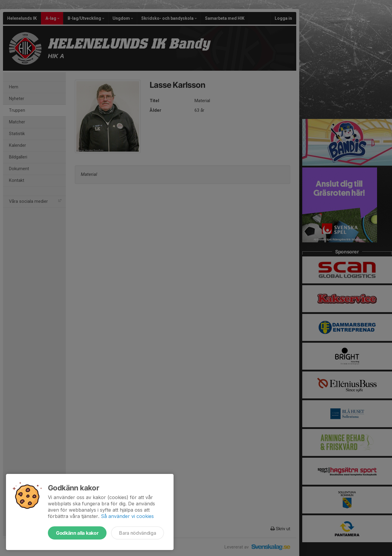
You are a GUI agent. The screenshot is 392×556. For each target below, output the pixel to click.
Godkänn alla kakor (77, 533)
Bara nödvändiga (137, 533)
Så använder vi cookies (127, 516)
